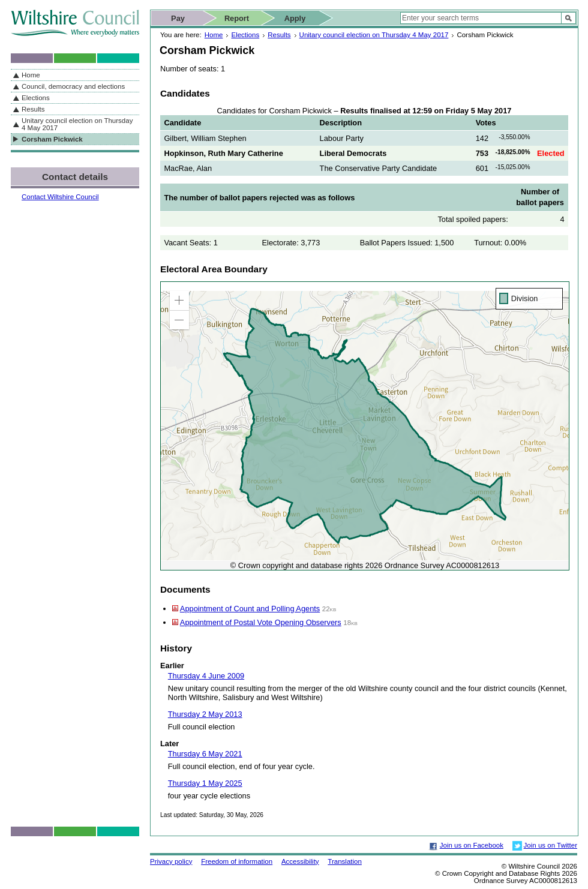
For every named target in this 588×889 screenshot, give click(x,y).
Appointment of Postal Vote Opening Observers (261, 622)
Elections (245, 35)
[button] (179, 301)
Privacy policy (171, 861)
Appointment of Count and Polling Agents (250, 609)
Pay (178, 18)
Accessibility (300, 861)
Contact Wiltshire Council (60, 197)
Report (237, 18)
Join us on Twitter (550, 845)
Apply (295, 18)
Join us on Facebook (472, 845)
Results (279, 35)
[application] (365, 426)
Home (214, 35)
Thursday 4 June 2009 (206, 676)
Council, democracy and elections (73, 86)
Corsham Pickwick (52, 139)
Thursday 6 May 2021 (205, 754)
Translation (345, 861)
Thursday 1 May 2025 (205, 783)
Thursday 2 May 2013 (205, 714)
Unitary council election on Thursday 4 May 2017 (374, 35)
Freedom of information (237, 861)
